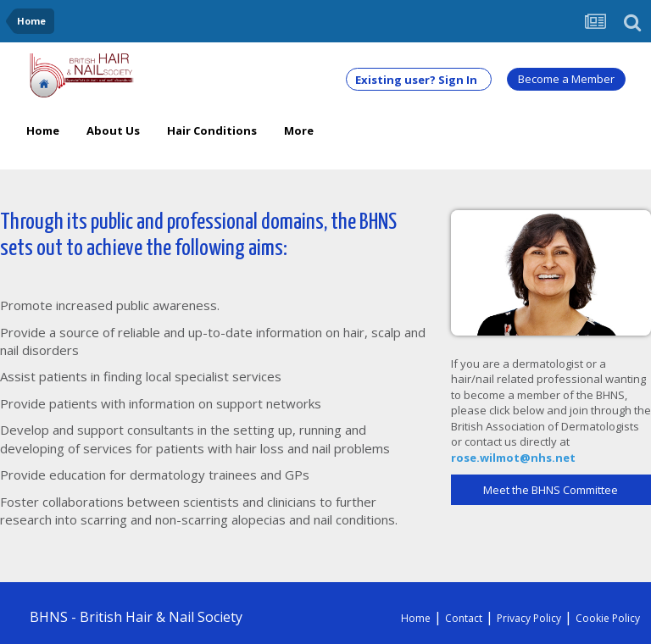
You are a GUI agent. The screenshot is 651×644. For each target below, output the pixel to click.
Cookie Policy (608, 618)
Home (43, 130)
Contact (464, 618)
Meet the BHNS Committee (551, 490)
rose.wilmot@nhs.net (513, 458)
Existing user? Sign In (419, 80)
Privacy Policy (529, 618)
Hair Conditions (212, 130)
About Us (113, 130)
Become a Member (566, 79)
